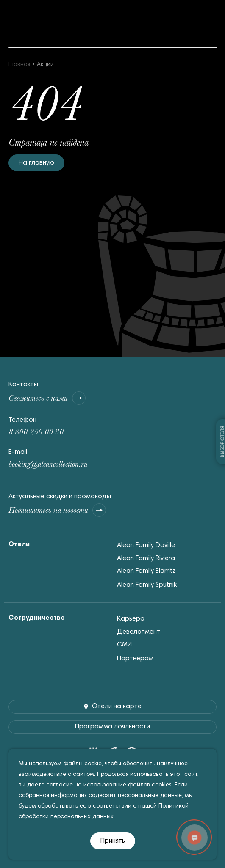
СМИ (124, 645)
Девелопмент (139, 632)
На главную (36, 163)
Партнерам (135, 659)
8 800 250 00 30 (36, 432)
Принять (113, 841)
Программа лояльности (112, 727)
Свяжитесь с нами (47, 398)
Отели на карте (112, 706)
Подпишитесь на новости (57, 510)
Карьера (131, 619)
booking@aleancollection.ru (48, 464)
